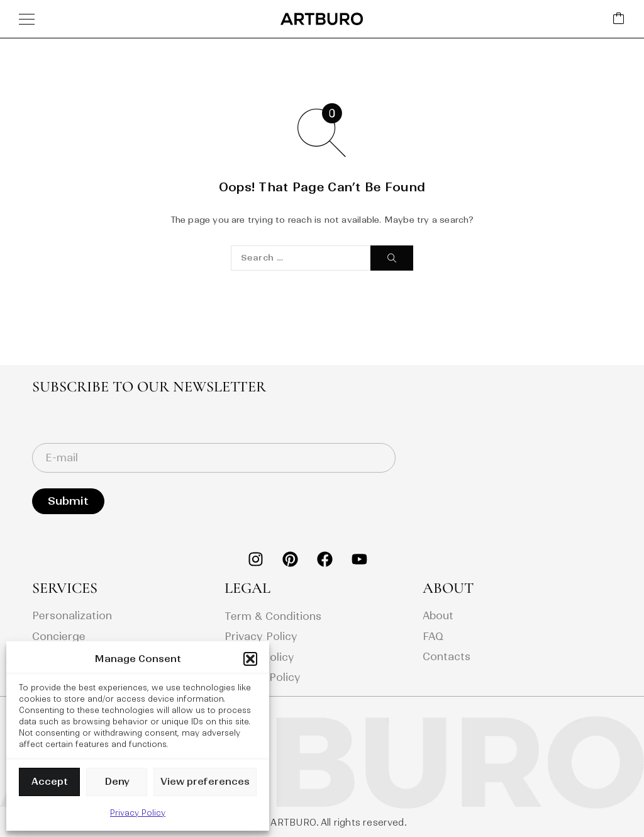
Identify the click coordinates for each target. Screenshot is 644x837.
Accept (50, 781)
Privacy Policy (138, 813)
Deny (117, 781)
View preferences (205, 781)
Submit (68, 501)
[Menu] (27, 19)
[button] (250, 659)
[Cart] (619, 19)
